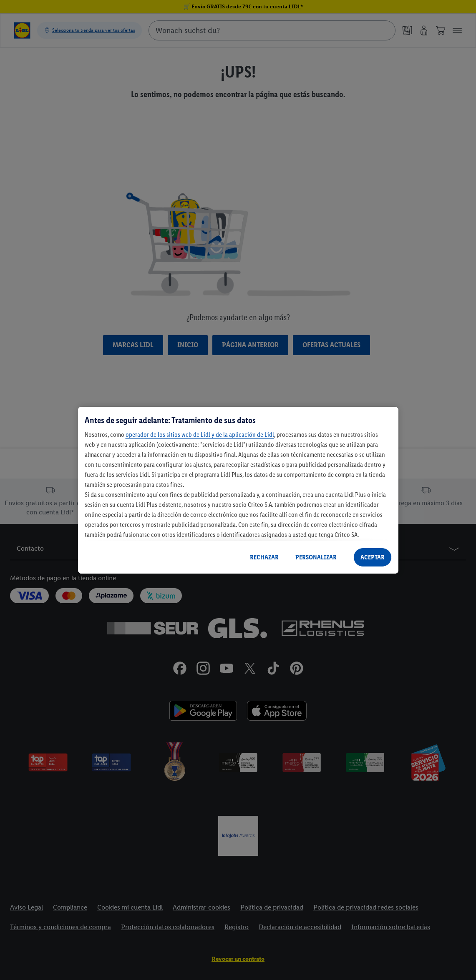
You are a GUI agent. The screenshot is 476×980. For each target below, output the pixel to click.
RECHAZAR (264, 557)
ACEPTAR (373, 557)
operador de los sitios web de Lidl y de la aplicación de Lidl (200, 435)
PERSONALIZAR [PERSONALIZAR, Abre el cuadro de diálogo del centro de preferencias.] (316, 557)
